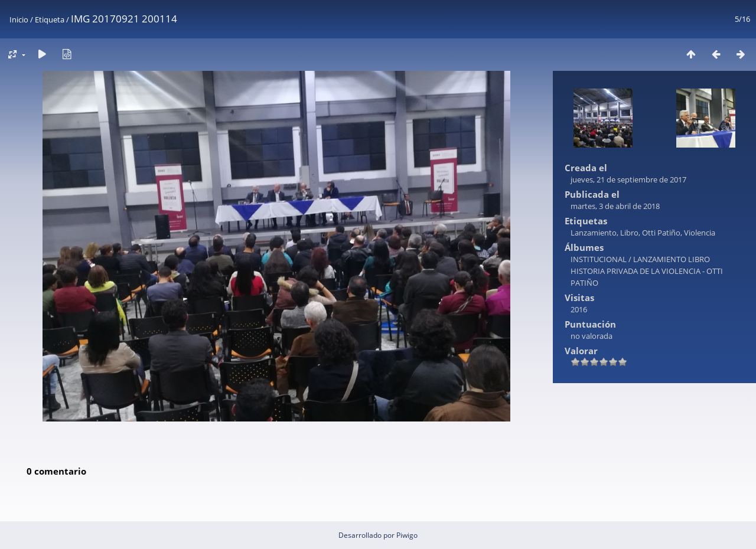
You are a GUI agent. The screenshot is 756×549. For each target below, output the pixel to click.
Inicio (19, 19)
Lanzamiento (594, 233)
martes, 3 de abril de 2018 (615, 206)
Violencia (700, 233)
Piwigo (407, 535)
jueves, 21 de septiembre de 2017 (628, 179)
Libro (629, 233)
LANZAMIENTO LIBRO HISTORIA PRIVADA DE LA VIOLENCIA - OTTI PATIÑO (647, 271)
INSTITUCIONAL (599, 259)
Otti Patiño (661, 233)
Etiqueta (50, 19)
